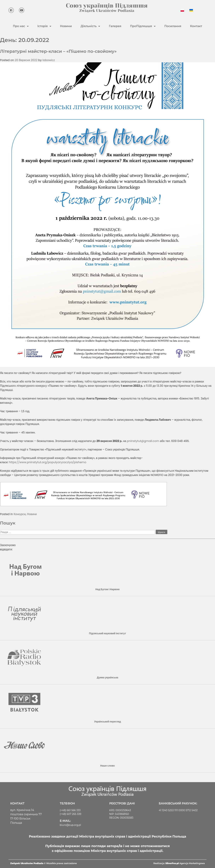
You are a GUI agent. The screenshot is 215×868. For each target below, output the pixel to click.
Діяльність (90, 26)
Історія (44, 26)
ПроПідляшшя (143, 26)
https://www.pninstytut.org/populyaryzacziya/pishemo (48, 462)
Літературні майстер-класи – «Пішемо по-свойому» (58, 51)
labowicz (49, 60)
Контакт (196, 26)
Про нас (21, 26)
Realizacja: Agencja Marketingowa (179, 863)
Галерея (115, 26)
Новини (66, 26)
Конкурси (20, 514)
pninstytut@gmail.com (143, 441)
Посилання (173, 26)
